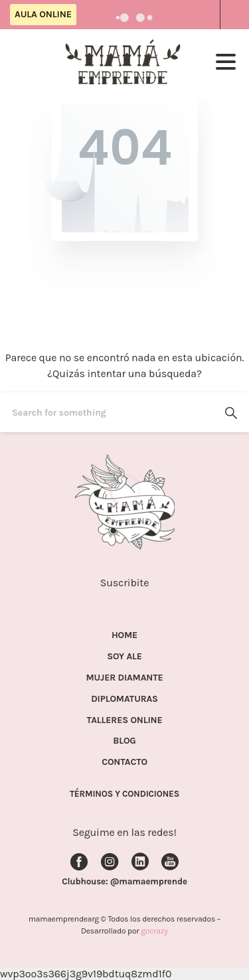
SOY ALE (124, 657)
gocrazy (154, 931)
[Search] (107, 412)
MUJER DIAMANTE (125, 678)
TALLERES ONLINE (125, 720)
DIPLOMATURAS (124, 699)
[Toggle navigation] (226, 62)
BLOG (124, 741)
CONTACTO (124, 762)
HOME (124, 635)
